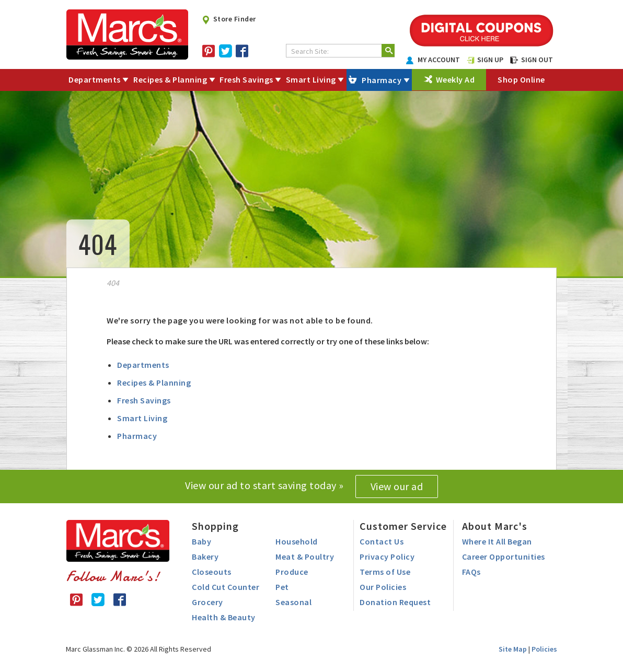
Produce (292, 572)
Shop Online (521, 79)
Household (297, 541)
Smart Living (311, 79)
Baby (201, 541)
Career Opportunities (504, 557)
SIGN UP (485, 60)
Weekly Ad (455, 79)
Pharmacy (382, 80)
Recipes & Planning (170, 79)
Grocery (207, 602)
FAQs (471, 572)
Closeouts (212, 572)
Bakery (205, 557)
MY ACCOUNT (433, 60)
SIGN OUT (532, 60)
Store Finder (229, 19)
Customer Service (403, 526)
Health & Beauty (224, 617)
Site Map (513, 649)
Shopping (215, 526)
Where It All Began (497, 541)
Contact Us (382, 541)
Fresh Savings (246, 79)
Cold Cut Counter (226, 587)
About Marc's (495, 526)
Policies (544, 649)
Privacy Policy (387, 557)
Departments (95, 79)
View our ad (397, 486)
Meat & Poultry (305, 557)
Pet (282, 587)
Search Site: (310, 51)
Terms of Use (385, 572)
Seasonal (293, 602)
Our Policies (383, 587)
